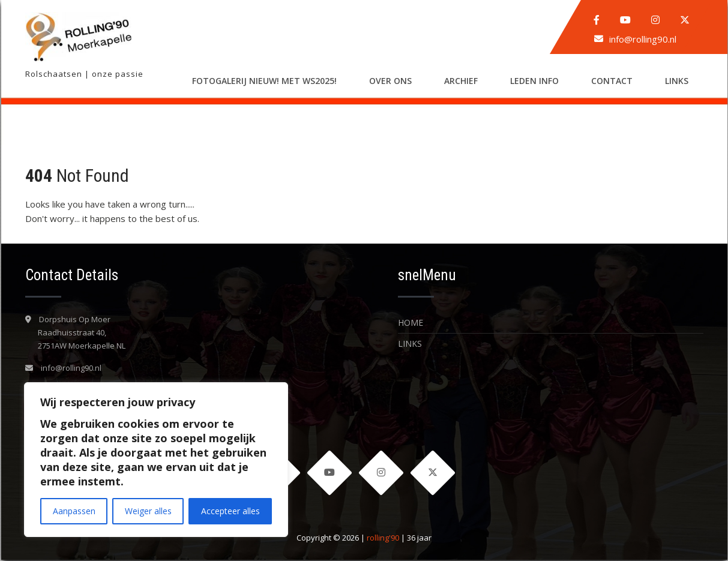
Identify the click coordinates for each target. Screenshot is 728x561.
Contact (612, 81)
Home (411, 322)
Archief (461, 81)
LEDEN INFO (534, 81)
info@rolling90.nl (643, 39)
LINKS (677, 81)
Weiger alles (148, 511)
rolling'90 (383, 539)
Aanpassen (74, 511)
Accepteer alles (230, 511)
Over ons (390, 81)
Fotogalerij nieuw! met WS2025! (264, 81)
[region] (156, 460)
